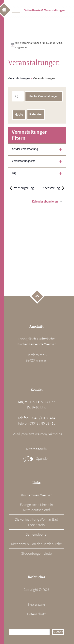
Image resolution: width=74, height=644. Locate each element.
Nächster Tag (53, 188)
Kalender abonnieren (45, 202)
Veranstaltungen (19, 78)
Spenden (43, 458)
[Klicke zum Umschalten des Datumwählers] (36, 114)
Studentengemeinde (36, 553)
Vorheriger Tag (22, 188)
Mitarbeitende (36, 449)
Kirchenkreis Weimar (36, 495)
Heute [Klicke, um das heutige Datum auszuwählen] (19, 114)
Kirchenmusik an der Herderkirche (36, 544)
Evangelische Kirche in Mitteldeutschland (36, 507)
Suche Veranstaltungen (44, 96)
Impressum (36, 604)
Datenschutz (36, 614)
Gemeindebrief (36, 534)
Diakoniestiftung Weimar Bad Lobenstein (36, 522)
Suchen (58, 632)
